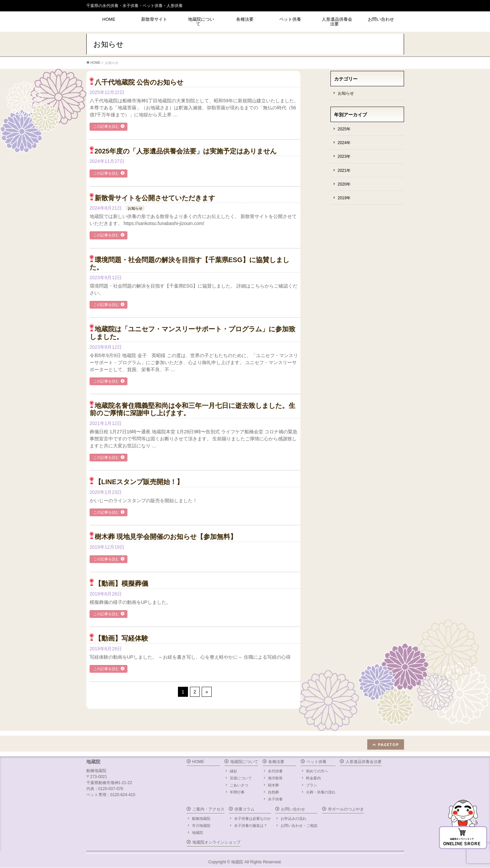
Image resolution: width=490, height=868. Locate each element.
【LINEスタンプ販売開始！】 (139, 482)
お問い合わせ (293, 809)
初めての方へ (317, 771)
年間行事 (237, 792)
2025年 (344, 129)
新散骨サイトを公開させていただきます (155, 198)
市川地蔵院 (201, 826)
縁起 (233, 771)
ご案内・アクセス (208, 809)
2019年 (344, 198)
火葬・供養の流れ (321, 792)
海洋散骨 (275, 778)
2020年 (344, 184)
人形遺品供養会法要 (364, 762)
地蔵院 (198, 833)
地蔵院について (244, 762)
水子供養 (275, 799)
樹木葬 (273, 785)
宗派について (241, 778)
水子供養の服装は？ (251, 826)
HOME (198, 762)
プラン (312, 785)
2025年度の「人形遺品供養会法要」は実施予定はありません (186, 151)
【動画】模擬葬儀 (121, 583)
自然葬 (273, 792)
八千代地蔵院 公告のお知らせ (139, 82)
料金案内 (313, 778)
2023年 (344, 156)
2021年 (344, 171)
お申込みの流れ (293, 819)
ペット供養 (316, 762)
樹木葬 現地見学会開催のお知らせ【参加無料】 (166, 537)
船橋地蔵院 (201, 819)
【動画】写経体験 (121, 638)
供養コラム (244, 809)
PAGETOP (388, 744)
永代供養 (275, 771)
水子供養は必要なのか (253, 819)
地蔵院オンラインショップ (216, 842)
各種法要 (276, 762)
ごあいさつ (239, 785)
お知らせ (135, 208)
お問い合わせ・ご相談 (299, 826)
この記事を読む (106, 126)
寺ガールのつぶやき (346, 809)
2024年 (344, 143)
